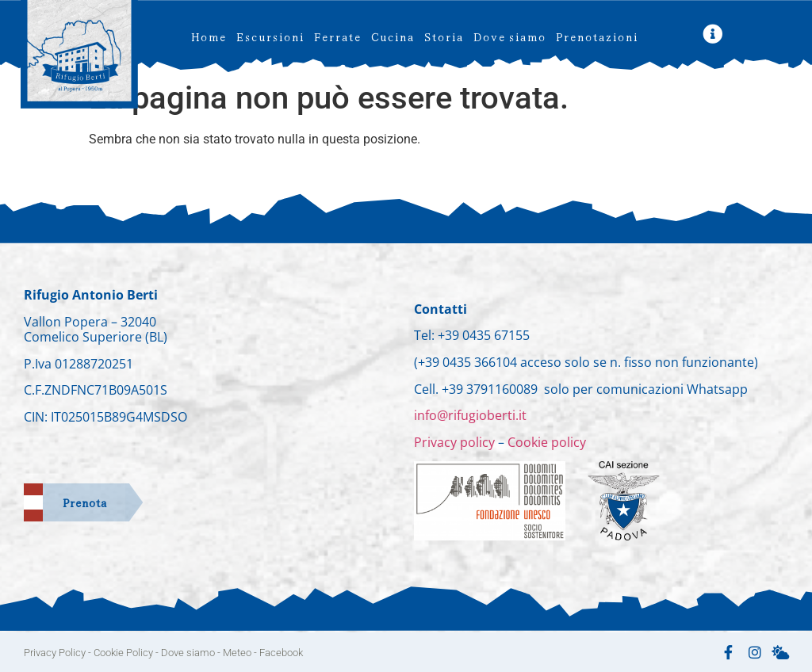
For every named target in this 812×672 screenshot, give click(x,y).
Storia (443, 36)
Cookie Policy (123, 653)
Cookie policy (547, 442)
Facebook (281, 653)
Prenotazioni (596, 36)
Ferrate (337, 36)
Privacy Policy (55, 653)
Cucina (392, 36)
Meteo (237, 653)
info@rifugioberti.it (470, 415)
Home (208, 36)
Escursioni (270, 36)
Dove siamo (509, 36)
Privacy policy (456, 442)
